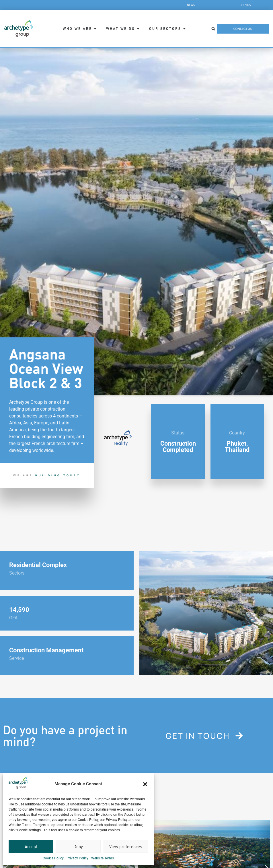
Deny (78, 846)
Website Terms (103, 858)
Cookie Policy (53, 858)
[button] (145, 784)
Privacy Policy (77, 858)
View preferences (126, 846)
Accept (31, 846)
